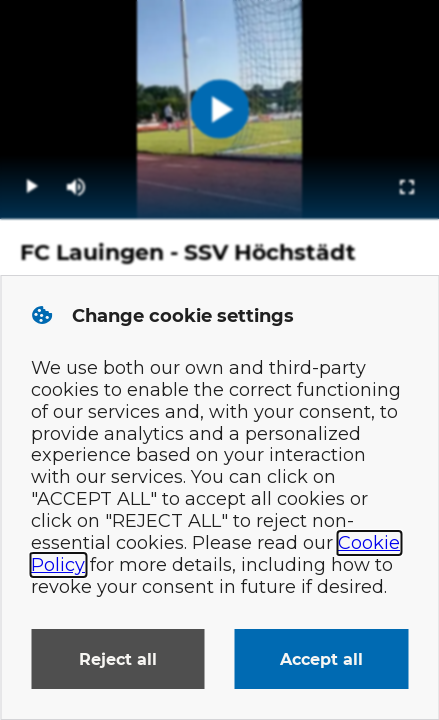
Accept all (321, 659)
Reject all (118, 659)
